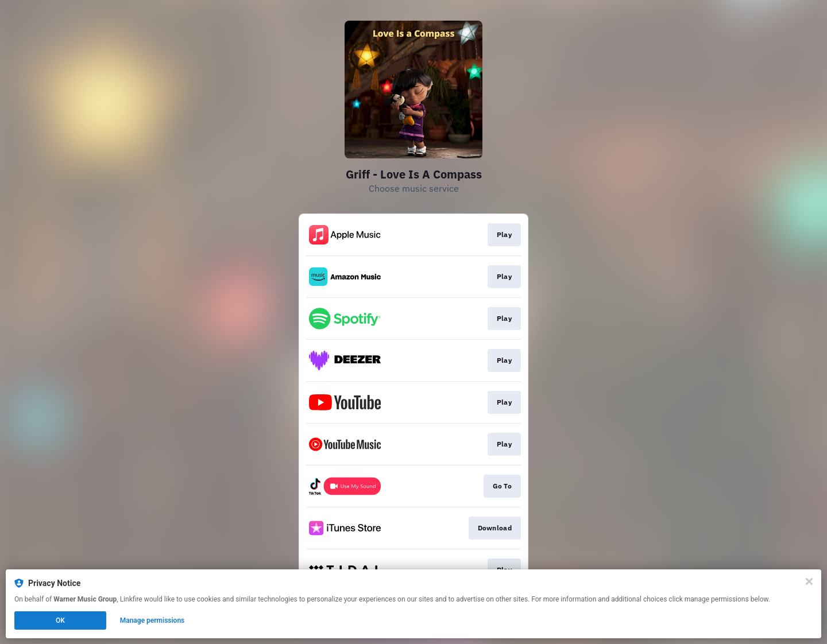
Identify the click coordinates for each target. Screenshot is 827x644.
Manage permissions (152, 620)
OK (60, 620)
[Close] (809, 581)
